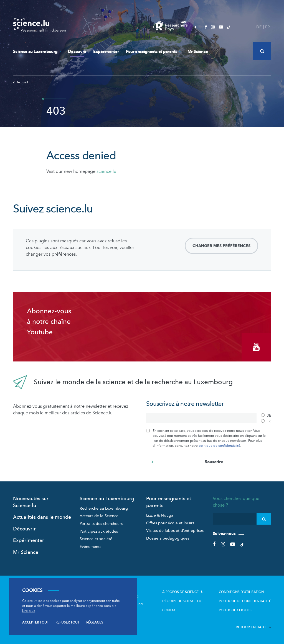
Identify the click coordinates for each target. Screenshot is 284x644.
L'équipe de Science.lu (182, 601)
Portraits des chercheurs (101, 524)
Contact (170, 610)
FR (267, 27)
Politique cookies (235, 610)
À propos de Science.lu (183, 592)
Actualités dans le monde (42, 517)
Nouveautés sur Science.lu (31, 502)
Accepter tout (35, 622)
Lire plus (29, 611)
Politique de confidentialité (245, 601)
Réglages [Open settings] (95, 622)
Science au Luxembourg (37, 52)
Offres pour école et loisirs (170, 523)
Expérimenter (106, 52)
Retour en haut (253, 627)
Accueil (21, 82)
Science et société (96, 539)
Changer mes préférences (221, 246)
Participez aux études (99, 531)
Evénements (90, 547)
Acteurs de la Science (99, 516)
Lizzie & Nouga (160, 515)
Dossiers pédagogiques (168, 538)
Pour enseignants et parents (153, 52)
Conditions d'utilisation (241, 592)
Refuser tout (68, 622)
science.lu (106, 171)
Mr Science (198, 52)
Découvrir (77, 52)
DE (259, 27)
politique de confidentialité (219, 445)
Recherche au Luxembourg (104, 508)
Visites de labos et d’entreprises (175, 531)
